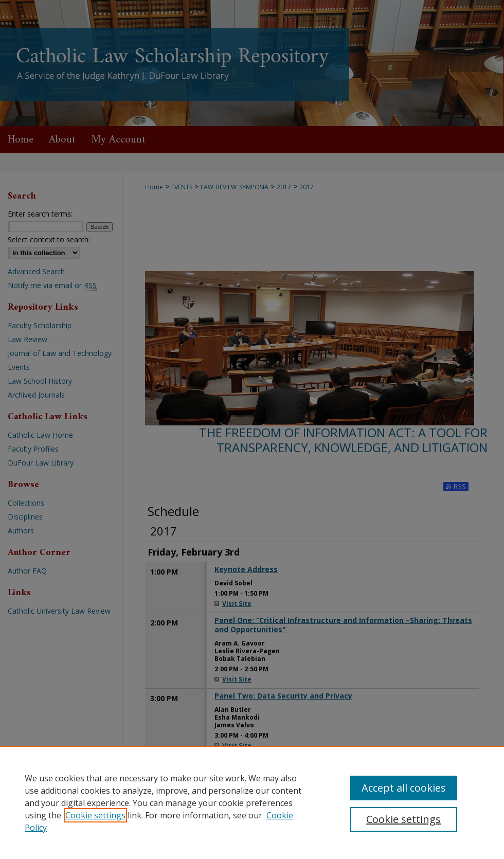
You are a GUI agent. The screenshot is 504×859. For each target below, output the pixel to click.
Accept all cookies (404, 788)
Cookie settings (95, 815)
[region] (252, 802)
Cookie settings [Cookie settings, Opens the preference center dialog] (403, 819)
